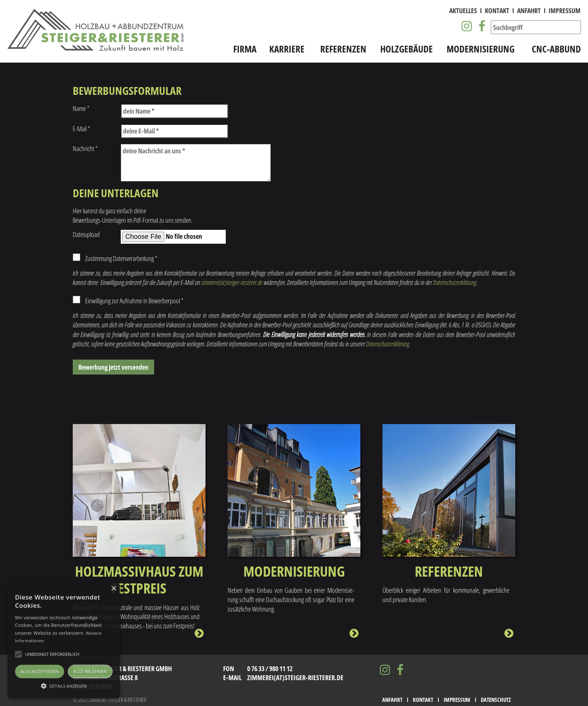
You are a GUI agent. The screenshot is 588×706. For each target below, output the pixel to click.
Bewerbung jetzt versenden (113, 367)
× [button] (113, 589)
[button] (64, 685)
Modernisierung (481, 49)
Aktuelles (463, 10)
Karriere (287, 49)
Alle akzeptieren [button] (40, 671)
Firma (245, 49)
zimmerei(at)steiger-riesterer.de (232, 282)
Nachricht (85, 148)
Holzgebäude (406, 49)
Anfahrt (529, 10)
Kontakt (497, 10)
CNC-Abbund (556, 49)
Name (81, 108)
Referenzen (343, 49)
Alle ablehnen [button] (90, 671)
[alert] (64, 640)
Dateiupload (86, 234)
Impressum (565, 10)
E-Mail (82, 129)
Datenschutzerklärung (455, 282)
